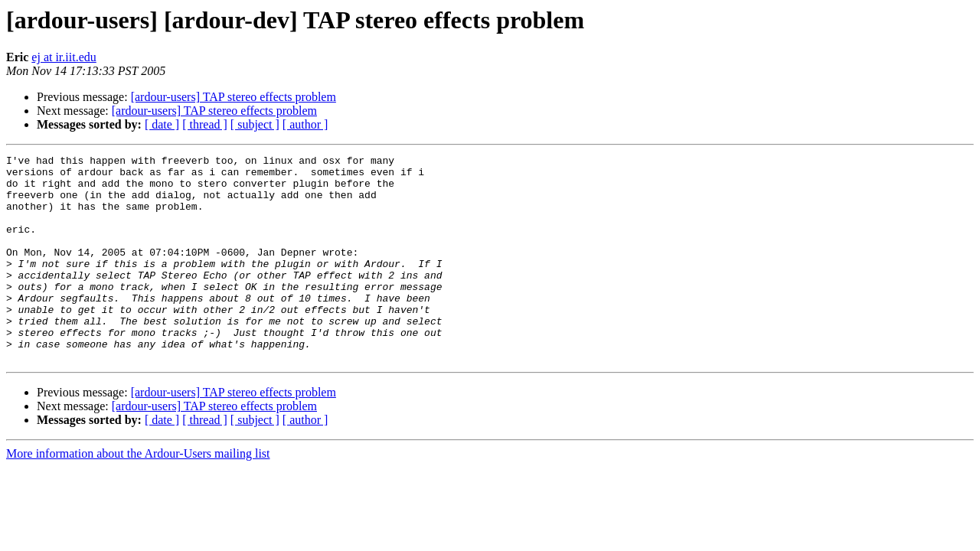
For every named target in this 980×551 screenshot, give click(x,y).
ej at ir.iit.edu (64, 57)
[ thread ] (205, 124)
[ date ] (162, 124)
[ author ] (305, 124)
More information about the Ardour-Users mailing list (138, 495)
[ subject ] (255, 124)
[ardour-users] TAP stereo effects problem (234, 97)
